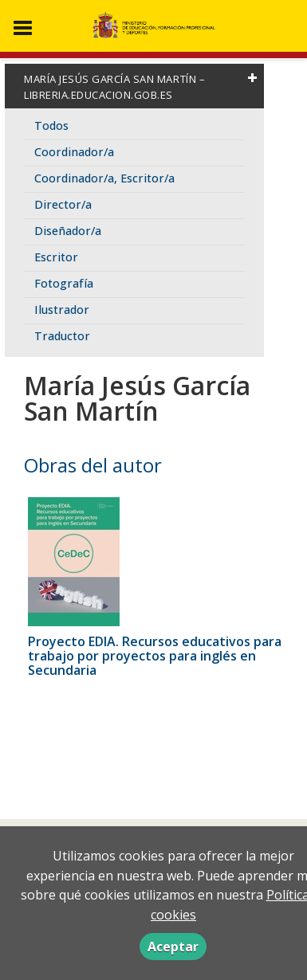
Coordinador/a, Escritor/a (104, 178)
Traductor (62, 336)
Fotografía (64, 283)
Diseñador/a (68, 231)
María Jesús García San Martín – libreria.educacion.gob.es (114, 87)
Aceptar (173, 947)
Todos (51, 125)
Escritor (56, 257)
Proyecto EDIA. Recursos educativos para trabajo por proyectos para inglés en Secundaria (155, 656)
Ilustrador (62, 310)
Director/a (63, 204)
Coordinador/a (74, 152)
